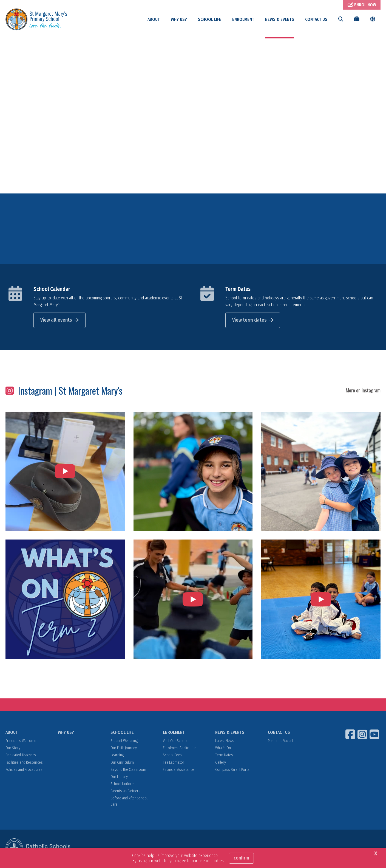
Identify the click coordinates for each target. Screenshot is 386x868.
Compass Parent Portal (233, 770)
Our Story (13, 749)
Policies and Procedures (24, 770)
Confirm (241, 858)
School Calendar (52, 290)
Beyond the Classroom (128, 770)
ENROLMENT (243, 19)
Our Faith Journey (124, 749)
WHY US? (179, 19)
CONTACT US (316, 19)
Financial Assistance (178, 770)
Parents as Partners (125, 792)
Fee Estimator (174, 763)
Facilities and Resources (24, 763)
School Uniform (123, 785)
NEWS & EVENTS (280, 19)
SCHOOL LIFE (210, 19)
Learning (117, 756)
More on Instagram (363, 391)
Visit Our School (175, 742)
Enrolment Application (180, 749)
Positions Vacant (281, 742)
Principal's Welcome (21, 742)
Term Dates (238, 290)
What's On (223, 749)
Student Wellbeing (124, 742)
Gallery (221, 763)
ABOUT (154, 19)
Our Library (119, 777)
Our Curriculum (122, 763)
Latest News (225, 742)
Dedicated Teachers (21, 756)
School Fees (172, 756)
